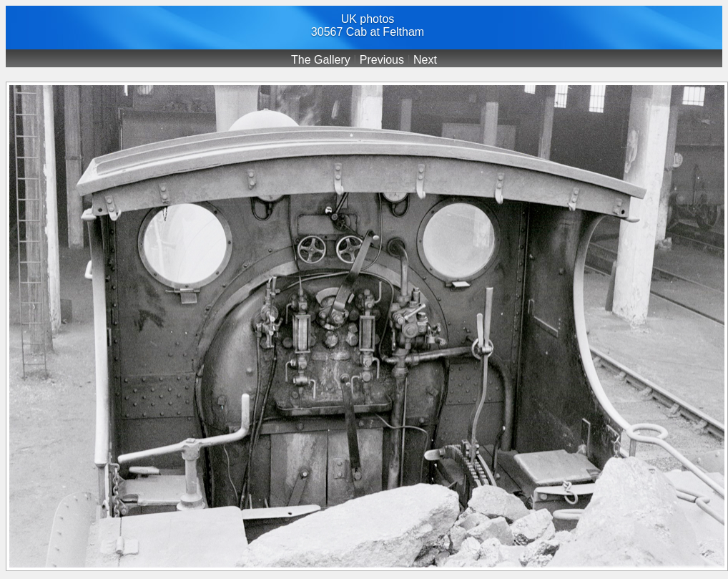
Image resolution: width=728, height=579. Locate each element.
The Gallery (321, 60)
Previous (382, 60)
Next (425, 60)
